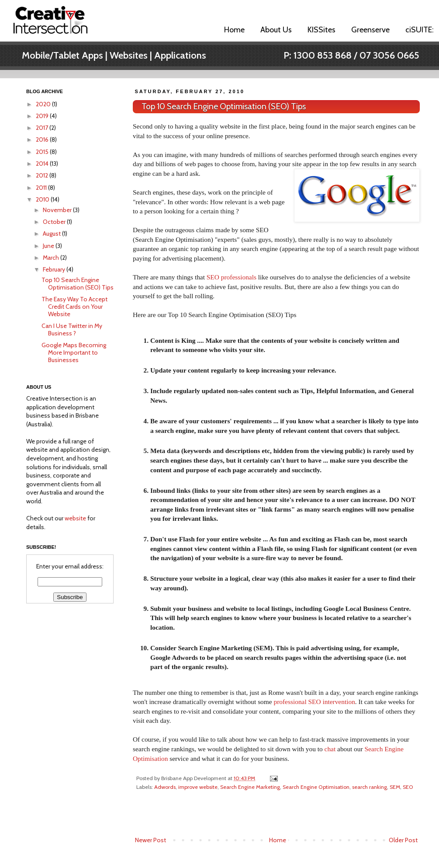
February (55, 269)
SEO (408, 787)
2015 (43, 152)
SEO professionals (232, 277)
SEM (395, 787)
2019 (43, 116)
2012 (43, 175)
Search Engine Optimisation (316, 787)
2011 (42, 188)
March (52, 258)
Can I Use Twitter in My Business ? (72, 329)
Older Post (403, 840)
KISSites (321, 30)
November (58, 210)
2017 (43, 128)
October (55, 222)
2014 (43, 164)
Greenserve (370, 30)
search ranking (370, 787)
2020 (44, 104)
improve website (198, 787)
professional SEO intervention (314, 702)
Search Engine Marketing (250, 787)
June (49, 246)
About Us (276, 30)
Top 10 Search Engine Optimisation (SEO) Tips (224, 106)
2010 (43, 199)
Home (234, 30)
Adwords (165, 787)
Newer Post (150, 840)
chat (330, 749)
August (52, 234)
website (75, 518)
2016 (43, 139)
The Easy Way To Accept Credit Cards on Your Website (74, 307)
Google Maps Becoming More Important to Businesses (74, 352)
